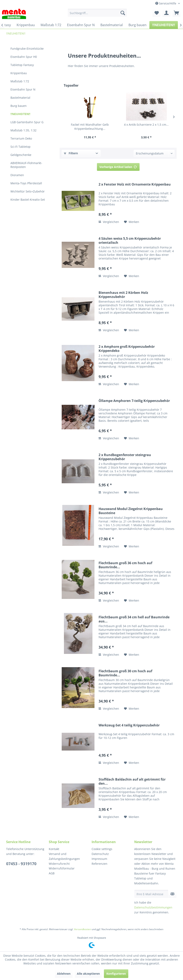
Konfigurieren (116, 974)
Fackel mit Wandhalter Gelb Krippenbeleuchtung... (90, 127)
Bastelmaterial (20, 98)
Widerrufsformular (62, 868)
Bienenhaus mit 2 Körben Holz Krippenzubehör (123, 295)
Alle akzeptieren (88, 974)
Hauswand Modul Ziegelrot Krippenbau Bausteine (131, 511)
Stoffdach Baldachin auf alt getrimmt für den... (132, 781)
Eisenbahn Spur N (23, 89)
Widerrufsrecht (59, 864)
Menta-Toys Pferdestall (26, 183)
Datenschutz (100, 854)
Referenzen (99, 864)
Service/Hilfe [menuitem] (166, 3)
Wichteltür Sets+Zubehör (28, 191)
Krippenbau (19, 73)
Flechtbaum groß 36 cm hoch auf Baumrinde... (125, 565)
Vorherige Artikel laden (118, 166)
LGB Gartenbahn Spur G (27, 122)
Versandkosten (82, 929)
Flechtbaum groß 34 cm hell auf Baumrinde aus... (134, 619)
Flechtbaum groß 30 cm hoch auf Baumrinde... (125, 673)
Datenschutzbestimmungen (153, 907)
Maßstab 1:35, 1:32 (23, 130)
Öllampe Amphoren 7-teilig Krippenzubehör (134, 401)
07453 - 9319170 (21, 864)
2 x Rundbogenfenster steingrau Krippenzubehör (125, 457)
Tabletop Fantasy (22, 65)
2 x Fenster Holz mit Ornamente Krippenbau (135, 184)
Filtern (71, 153)
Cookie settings (102, 849)
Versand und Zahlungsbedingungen (64, 856)
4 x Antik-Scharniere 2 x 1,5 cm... (146, 125)
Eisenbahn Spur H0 (24, 57)
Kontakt (54, 849)
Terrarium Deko (21, 138)
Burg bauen (19, 106)
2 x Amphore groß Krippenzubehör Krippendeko (127, 349)
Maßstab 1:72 (20, 81)
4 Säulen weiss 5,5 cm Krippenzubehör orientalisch (130, 241)
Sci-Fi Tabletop (20, 147)
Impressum (99, 859)
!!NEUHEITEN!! (20, 114)
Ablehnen (64, 974)
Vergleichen (109, 222)
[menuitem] (97, 13)
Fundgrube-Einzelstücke (27, 49)
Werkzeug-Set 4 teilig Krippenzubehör (129, 725)
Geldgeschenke (21, 155)
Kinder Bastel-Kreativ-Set (28, 200)
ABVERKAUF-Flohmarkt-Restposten (26, 165)
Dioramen (17, 175)
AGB (52, 873)
